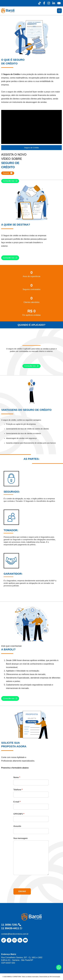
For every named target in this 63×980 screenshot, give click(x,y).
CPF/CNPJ (19, 814)
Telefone (18, 790)
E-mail (17, 802)
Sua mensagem (20, 838)
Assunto (17, 826)
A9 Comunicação (55, 977)
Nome (17, 777)
